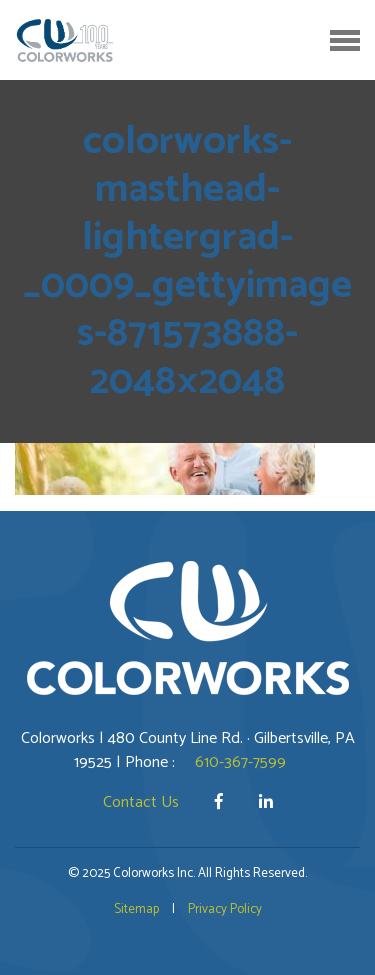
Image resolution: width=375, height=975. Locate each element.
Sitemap (136, 909)
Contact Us (141, 802)
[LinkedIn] (266, 802)
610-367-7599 (240, 762)
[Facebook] (221, 802)
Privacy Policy (225, 909)
